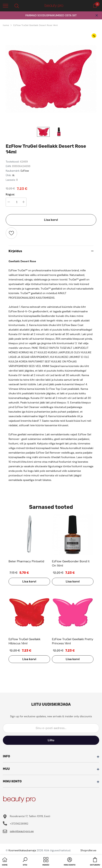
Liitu (51, 740)
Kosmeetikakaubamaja (22, 850)
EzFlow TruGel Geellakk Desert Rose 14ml (35, 25)
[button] (25, 862)
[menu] (5, 6)
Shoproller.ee (88, 850)
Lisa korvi (51, 220)
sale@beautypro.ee (22, 831)
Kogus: (10, 194)
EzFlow (25, 171)
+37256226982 (19, 824)
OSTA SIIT (71, 15)
